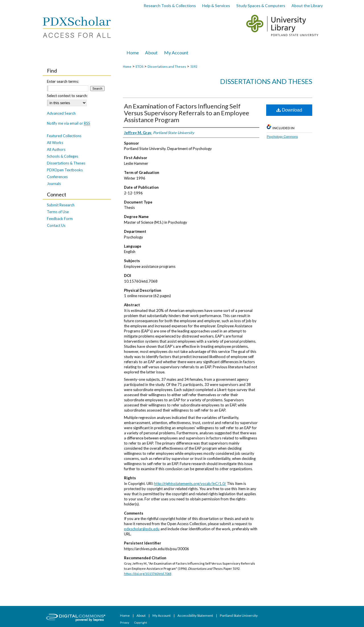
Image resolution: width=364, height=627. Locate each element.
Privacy (125, 622)
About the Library (307, 6)
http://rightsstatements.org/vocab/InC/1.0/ (190, 484)
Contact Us (56, 225)
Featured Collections (64, 136)
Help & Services (216, 6)
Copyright (141, 622)
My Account (162, 615)
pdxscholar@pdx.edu (142, 529)
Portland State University (239, 615)
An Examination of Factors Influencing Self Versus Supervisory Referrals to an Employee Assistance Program (187, 113)
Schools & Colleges (63, 156)
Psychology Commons (282, 137)
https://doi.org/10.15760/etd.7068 (148, 574)
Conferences (57, 177)
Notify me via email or (69, 123)
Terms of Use (58, 212)
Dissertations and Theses (167, 66)
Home (127, 66)
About (141, 615)
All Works (55, 143)
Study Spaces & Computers (261, 6)
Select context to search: (67, 96)
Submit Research (61, 205)
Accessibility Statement (196, 615)
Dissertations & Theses (66, 163)
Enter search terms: (63, 81)
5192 (194, 66)
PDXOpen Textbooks (65, 170)
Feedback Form (60, 219)
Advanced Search (61, 113)
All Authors (56, 149)
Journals (54, 184)
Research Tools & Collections (170, 6)
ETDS (139, 66)
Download (289, 110)
